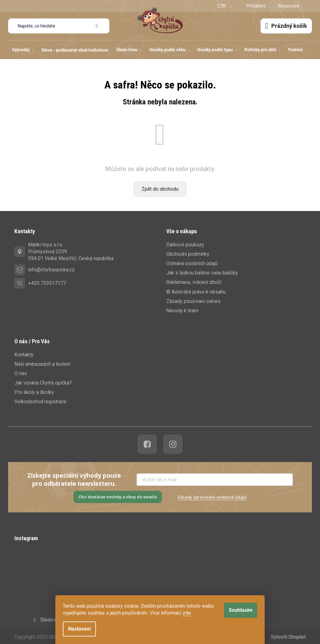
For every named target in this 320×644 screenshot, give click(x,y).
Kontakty (24, 355)
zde (187, 613)
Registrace (289, 6)
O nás (21, 373)
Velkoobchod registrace (40, 402)
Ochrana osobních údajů (192, 263)
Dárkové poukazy (185, 245)
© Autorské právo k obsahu (196, 292)
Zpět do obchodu (160, 189)
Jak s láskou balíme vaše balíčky (202, 273)
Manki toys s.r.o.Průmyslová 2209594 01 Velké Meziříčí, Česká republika (71, 252)
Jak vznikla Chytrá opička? (43, 383)
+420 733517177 (47, 283)
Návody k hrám (182, 311)
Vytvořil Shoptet (288, 637)
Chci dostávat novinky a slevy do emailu (118, 497)
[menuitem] (23, 50)
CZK (222, 6)
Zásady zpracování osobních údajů (212, 497)
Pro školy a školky (34, 392)
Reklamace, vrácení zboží (194, 282)
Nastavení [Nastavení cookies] (79, 629)
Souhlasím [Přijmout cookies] (241, 610)
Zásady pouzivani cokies (193, 301)
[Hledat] (59, 26)
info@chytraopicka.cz (51, 270)
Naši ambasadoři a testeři (42, 364)
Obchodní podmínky (188, 254)
